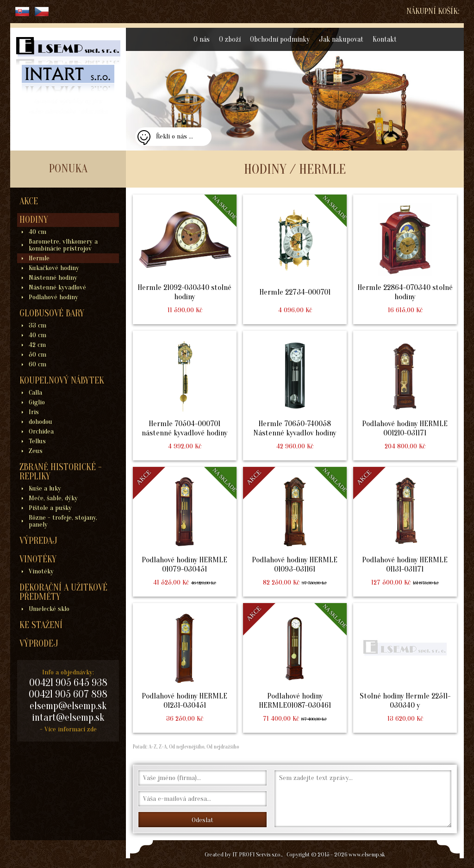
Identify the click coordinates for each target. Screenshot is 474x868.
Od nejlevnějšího (186, 747)
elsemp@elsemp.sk (68, 706)
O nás (202, 39)
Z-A (163, 747)
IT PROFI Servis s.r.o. (257, 854)
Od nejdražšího (222, 747)
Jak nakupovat (341, 39)
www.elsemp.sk (367, 854)
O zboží (230, 39)
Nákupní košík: (433, 11)
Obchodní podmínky (280, 39)
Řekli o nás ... (175, 136)
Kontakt (385, 39)
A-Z (152, 747)
